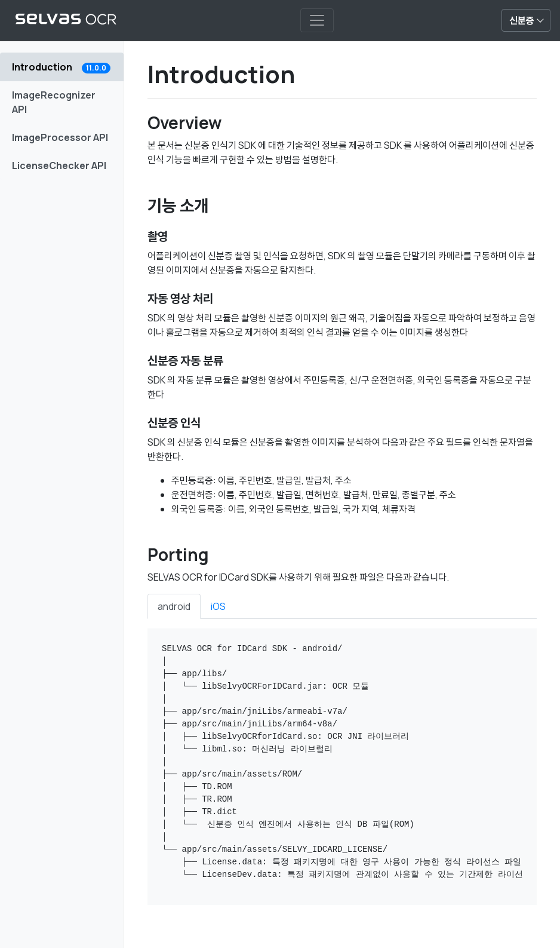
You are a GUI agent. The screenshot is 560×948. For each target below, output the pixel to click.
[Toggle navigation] (317, 20)
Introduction (61, 67)
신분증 (522, 20)
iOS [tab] (218, 606)
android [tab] (174, 606)
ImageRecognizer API (54, 102)
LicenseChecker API (59, 165)
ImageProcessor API (60, 137)
